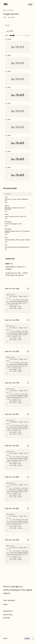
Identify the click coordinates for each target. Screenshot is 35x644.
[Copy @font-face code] (28, 289)
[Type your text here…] (17, 31)
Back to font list (8, 10)
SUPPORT (7, 618)
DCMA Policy (8, 615)
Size (7, 36)
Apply (5, 604)
